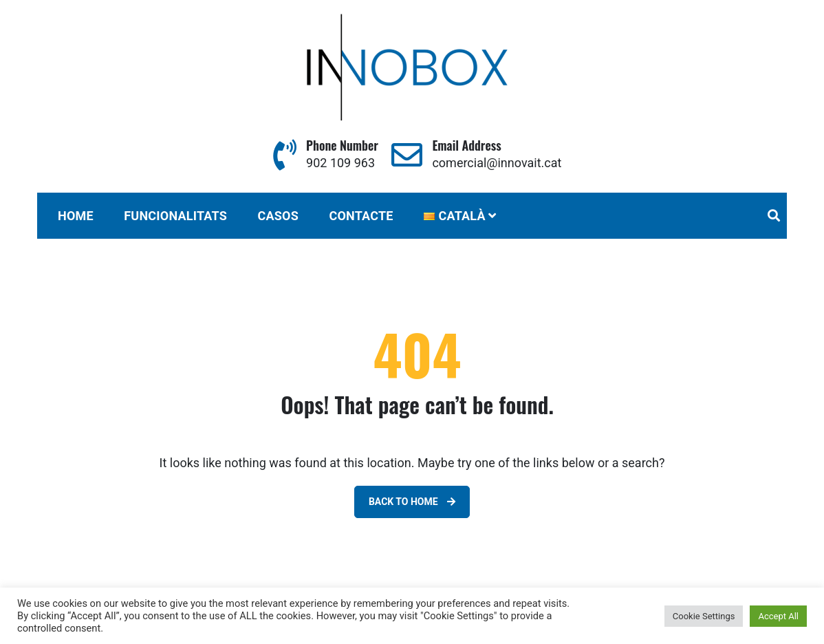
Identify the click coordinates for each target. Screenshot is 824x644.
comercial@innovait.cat (497, 163)
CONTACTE (361, 216)
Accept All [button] (778, 616)
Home (76, 216)
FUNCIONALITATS (175, 216)
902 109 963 (340, 163)
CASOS (278, 216)
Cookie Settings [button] (704, 616)
